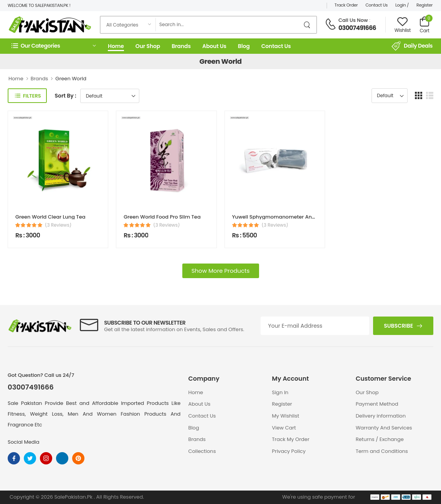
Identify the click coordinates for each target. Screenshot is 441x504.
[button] (54, 46)
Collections (202, 451)
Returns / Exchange (380, 439)
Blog (244, 46)
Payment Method (377, 404)
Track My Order (291, 439)
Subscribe (398, 326)
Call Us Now (353, 20)
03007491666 (357, 28)
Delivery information (381, 416)
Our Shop (148, 46)
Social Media (24, 442)
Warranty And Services (384, 428)
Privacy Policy (289, 451)
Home (116, 46)
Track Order (346, 5)
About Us (214, 46)
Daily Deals (412, 46)
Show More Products (221, 271)
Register (424, 5)
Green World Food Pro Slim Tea (162, 217)
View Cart (284, 428)
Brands (181, 46)
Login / (402, 5)
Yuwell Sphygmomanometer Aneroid (278, 217)
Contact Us (377, 5)
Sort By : (65, 96)
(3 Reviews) (58, 225)
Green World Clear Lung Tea (50, 217)
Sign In (280, 392)
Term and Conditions (382, 451)
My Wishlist (286, 416)
